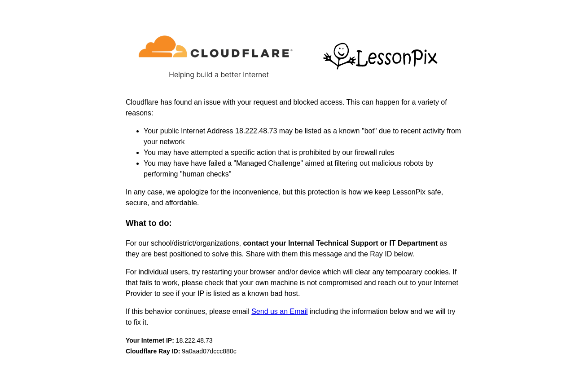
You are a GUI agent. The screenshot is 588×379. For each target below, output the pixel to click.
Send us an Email (279, 311)
